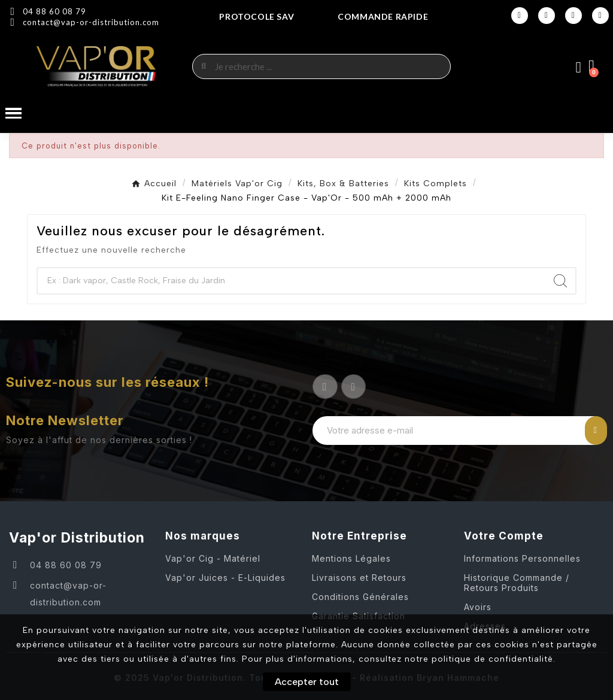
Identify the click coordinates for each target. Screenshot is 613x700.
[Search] (560, 281)
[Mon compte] (579, 68)
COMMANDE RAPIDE (383, 16)
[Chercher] (292, 281)
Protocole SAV (257, 16)
